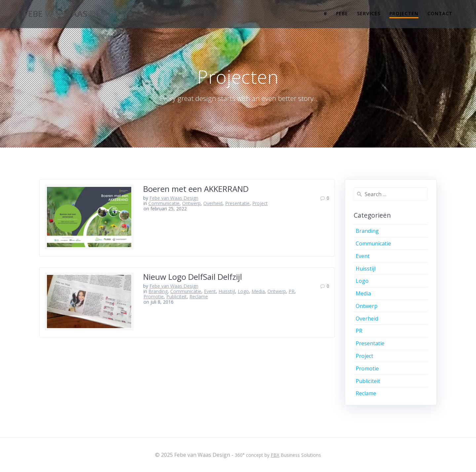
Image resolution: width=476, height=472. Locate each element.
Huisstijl (227, 291)
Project (260, 203)
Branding (158, 291)
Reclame (199, 297)
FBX (275, 455)
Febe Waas (72, 14)
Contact (440, 13)
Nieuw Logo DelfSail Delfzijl (193, 277)
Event (210, 291)
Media (258, 291)
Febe (342, 13)
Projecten (404, 13)
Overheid (213, 203)
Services (369, 13)
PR (292, 291)
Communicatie (164, 203)
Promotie (154, 297)
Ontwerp (191, 203)
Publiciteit (177, 297)
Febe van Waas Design (174, 198)
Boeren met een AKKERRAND (196, 189)
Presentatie (237, 203)
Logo (243, 291)
